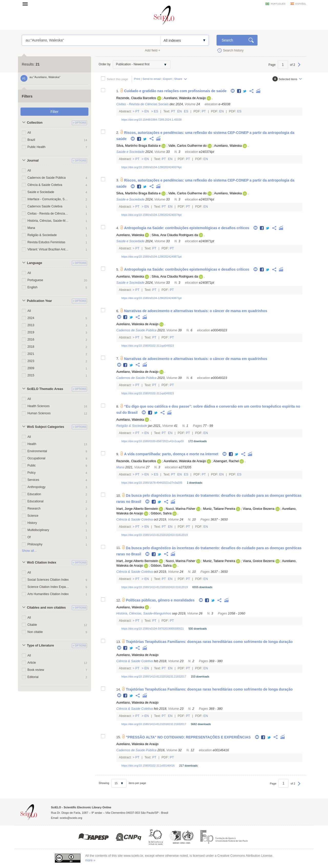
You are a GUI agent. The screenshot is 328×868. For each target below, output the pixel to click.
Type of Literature (40, 645)
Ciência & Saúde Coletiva (45, 185)
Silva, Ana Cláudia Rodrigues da (175, 235)
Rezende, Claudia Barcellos (136, 98)
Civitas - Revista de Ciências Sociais (48, 214)
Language (34, 263)
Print (137, 79)
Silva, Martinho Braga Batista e (139, 146)
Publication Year (39, 301)
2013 (31, 325)
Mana (31, 228)
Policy (32, 473)
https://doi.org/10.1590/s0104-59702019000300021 (153, 629)
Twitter (245, 91)
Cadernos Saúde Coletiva (45, 206)
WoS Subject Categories (45, 427)
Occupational (36, 458)
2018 (31, 347)
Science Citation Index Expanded (48, 587)
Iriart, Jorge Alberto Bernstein (137, 509)
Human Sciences (39, 413)
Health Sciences (39, 406)
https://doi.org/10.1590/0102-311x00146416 (148, 766)
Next (299, 67)
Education (34, 494)
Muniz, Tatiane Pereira (219, 509)
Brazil (31, 140)
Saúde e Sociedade (41, 192)
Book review (36, 670)
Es (156, 111)
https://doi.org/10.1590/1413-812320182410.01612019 (155, 535)
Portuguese (35, 280)
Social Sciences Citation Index (48, 580)
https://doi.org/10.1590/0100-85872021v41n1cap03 (153, 441)
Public (32, 465)
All (29, 133)
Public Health (37, 147)
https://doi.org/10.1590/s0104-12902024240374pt (151, 167)
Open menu (27, 4)
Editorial (33, 677)
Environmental (37, 451)
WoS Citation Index (42, 563)
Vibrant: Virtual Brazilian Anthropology (48, 249)
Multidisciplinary (38, 530)
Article (32, 663)
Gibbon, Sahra (161, 513)
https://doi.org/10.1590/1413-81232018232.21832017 (154, 676)
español (301, 4)
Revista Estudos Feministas (46, 242)
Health (32, 444)
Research (34, 509)
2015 (31, 375)
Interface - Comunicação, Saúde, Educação (48, 199)
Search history (233, 50)
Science (33, 516)
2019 (31, 332)
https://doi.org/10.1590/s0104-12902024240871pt (151, 257)
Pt (137, 111)
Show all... (29, 551)
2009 (31, 368)
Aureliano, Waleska (228, 146)
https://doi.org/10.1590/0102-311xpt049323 (148, 346)
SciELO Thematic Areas (45, 389)
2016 (31, 340)
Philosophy (35, 544)
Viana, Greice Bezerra (259, 509)
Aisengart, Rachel (226, 461)
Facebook (239, 91)
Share (178, 79)
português (278, 4)
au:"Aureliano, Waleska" (91, 40)
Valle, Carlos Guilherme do (188, 146)
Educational (35, 501)
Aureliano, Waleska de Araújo (185, 98)
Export (168, 79)
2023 (31, 361)
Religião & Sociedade (42, 235)
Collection (35, 123)
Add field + (152, 50)
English (32, 287)
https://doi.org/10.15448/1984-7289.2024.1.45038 (152, 120)
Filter (54, 112)
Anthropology (37, 487)
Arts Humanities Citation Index (48, 594)
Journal (33, 161)
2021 (31, 354)
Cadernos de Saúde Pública (47, 178)
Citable (32, 625)
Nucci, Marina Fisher (181, 509)
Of (29, 537)
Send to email (152, 79)
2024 (31, 318)
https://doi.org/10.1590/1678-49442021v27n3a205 (152, 483)
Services (33, 480)
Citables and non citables (46, 608)
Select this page (117, 79)
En (147, 111)
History (32, 523)
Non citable (35, 632)
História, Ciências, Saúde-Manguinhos (48, 221)
